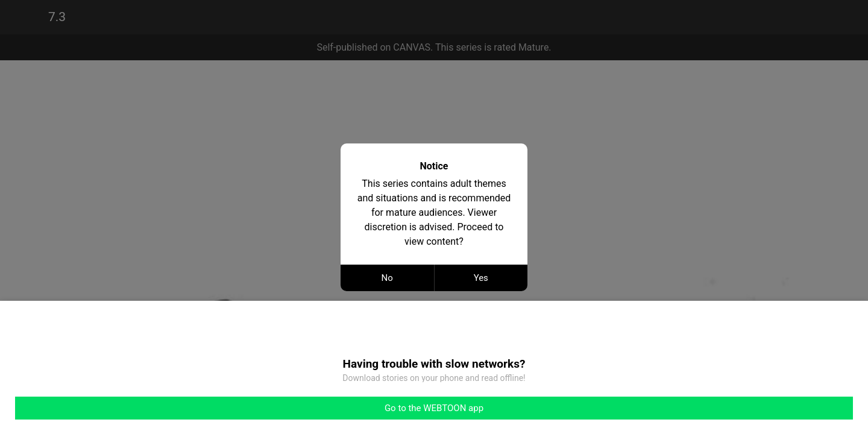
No (387, 278)
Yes (481, 278)
